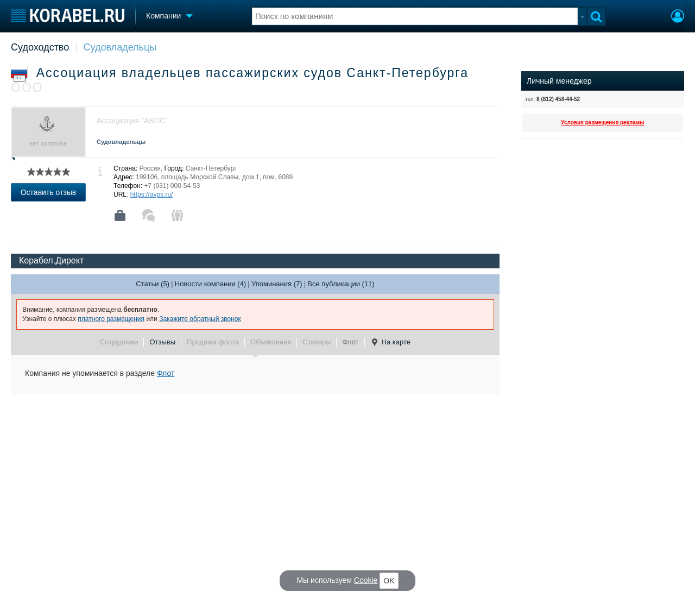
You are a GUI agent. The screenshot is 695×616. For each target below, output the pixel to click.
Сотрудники (119, 342)
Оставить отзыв (49, 192)
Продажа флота (213, 342)
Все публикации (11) (341, 284)
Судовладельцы (120, 47)
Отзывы (162, 342)
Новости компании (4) (210, 284)
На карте (390, 342)
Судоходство (40, 47)
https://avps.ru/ (152, 194)
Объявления (271, 342)
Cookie (366, 580)
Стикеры (317, 342)
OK (389, 581)
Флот (350, 342)
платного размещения (111, 319)
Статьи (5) (153, 284)
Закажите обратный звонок (200, 319)
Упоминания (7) (277, 284)
